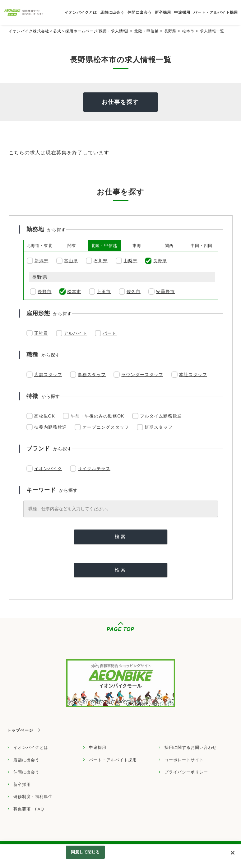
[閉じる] (233, 853)
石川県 (101, 261)
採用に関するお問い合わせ (191, 747)
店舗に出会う (26, 760)
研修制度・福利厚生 (33, 797)
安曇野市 (165, 292)
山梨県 (130, 261)
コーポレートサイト (184, 760)
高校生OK (45, 416)
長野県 (170, 31)
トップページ (20, 730)
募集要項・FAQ (29, 809)
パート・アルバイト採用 (113, 760)
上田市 (104, 292)
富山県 (71, 261)
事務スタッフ (92, 375)
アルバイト (75, 333)
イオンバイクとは (31, 747)
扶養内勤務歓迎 (51, 427)
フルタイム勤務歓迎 (161, 416)
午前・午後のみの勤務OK (97, 416)
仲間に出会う (26, 772)
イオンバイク (48, 469)
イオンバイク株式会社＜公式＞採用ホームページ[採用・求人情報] (69, 31)
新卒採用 (22, 784)
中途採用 (98, 747)
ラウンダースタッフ (142, 375)
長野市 (45, 292)
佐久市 (134, 292)
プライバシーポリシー (186, 772)
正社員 (41, 333)
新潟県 (42, 261)
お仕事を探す (120, 102)
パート (110, 333)
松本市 (188, 31)
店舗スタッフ (48, 375)
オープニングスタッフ (106, 427)
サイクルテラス (94, 469)
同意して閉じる (85, 852)
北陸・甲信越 (146, 31)
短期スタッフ (159, 427)
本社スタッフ (193, 375)
